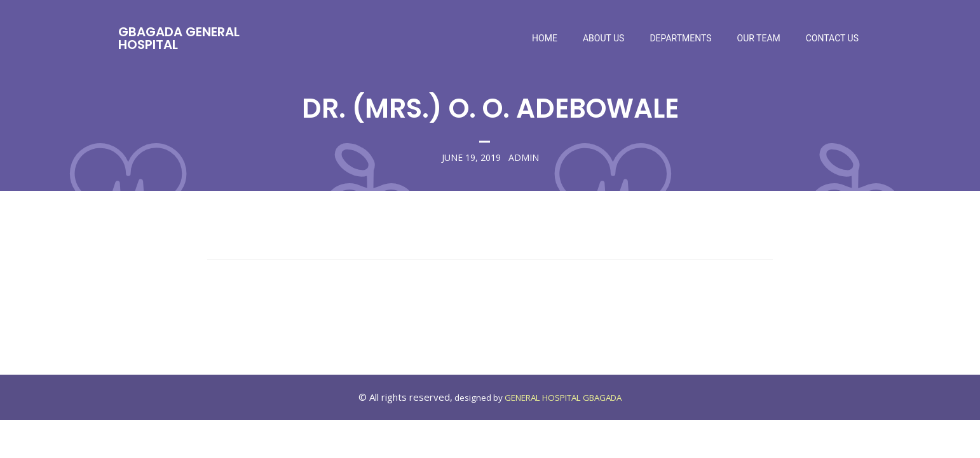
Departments (680, 38)
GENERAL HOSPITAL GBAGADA (563, 398)
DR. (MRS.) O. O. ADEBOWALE (490, 108)
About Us (604, 38)
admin (524, 158)
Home (545, 38)
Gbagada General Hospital (179, 38)
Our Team (759, 38)
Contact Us (832, 38)
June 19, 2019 (471, 158)
